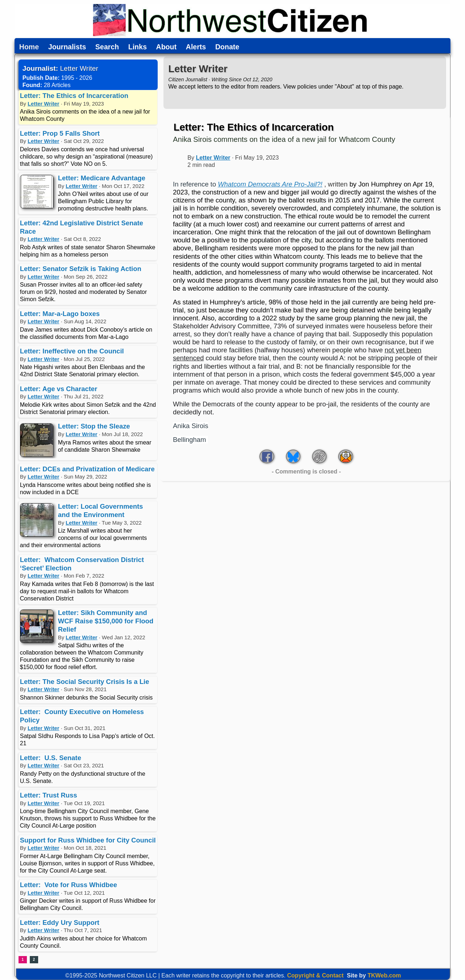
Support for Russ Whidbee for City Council (88, 840)
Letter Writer (43, 104)
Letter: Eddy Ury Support (60, 922)
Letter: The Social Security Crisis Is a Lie (85, 682)
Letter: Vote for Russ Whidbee (68, 885)
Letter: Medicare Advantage (102, 178)
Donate (227, 47)
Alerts (196, 47)
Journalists (67, 47)
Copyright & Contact (315, 975)
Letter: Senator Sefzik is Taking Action (81, 269)
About (166, 47)
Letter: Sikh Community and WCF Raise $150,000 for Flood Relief (106, 621)
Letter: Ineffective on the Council (72, 351)
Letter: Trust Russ (48, 795)
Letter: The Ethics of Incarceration (74, 96)
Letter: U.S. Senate (51, 758)
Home (29, 47)
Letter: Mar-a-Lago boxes (60, 314)
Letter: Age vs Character (59, 389)
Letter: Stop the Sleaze (94, 426)
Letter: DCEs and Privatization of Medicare (87, 469)
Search (107, 47)
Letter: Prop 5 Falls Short (60, 133)
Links (138, 47)
